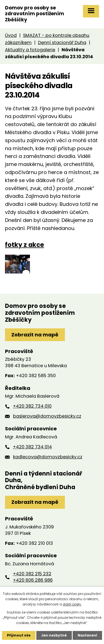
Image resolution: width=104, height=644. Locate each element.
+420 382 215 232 (32, 574)
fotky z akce (25, 245)
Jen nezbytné (54, 635)
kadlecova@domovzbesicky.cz (48, 457)
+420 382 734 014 (32, 447)
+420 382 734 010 (32, 406)
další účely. (72, 604)
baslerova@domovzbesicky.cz (47, 416)
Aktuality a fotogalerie (30, 50)
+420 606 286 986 (33, 580)
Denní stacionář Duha (62, 43)
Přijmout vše (19, 635)
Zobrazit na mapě (35, 335)
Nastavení (87, 635)
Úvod (11, 35)
